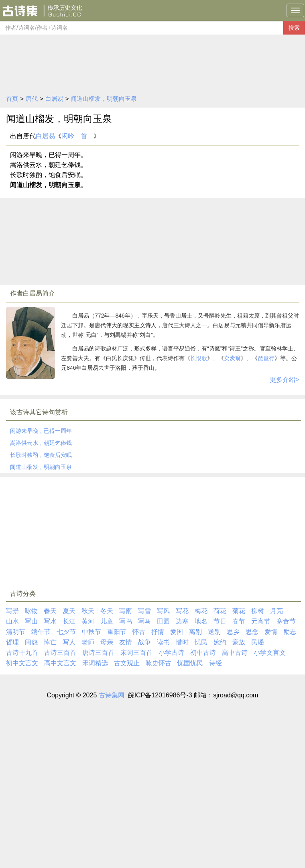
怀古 (139, 632)
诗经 (216, 663)
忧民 (201, 642)
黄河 (88, 621)
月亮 (277, 611)
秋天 (88, 611)
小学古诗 (171, 653)
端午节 (41, 632)
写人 (69, 642)
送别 (214, 632)
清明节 (16, 632)
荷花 (220, 611)
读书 (163, 642)
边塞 (182, 621)
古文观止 (127, 663)
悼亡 (50, 642)
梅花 (201, 611)
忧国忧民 (190, 663)
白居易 (54, 99)
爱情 (271, 632)
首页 (12, 99)
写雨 (126, 611)
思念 (252, 632)
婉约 (220, 642)
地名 (201, 621)
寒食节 (286, 621)
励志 (290, 632)
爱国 (177, 632)
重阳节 (117, 632)
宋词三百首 (136, 653)
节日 (220, 621)
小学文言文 (270, 653)
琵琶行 (266, 358)
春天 (50, 611)
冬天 (107, 611)
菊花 (239, 611)
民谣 (258, 642)
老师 (88, 642)
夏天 (69, 611)
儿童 (107, 621)
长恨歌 (199, 358)
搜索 (294, 28)
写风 (163, 611)
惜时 (182, 642)
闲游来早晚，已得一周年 (41, 431)
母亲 (107, 642)
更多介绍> (284, 380)
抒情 (158, 632)
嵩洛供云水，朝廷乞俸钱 (41, 443)
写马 (144, 621)
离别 (195, 632)
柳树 (258, 611)
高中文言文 (60, 663)
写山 (31, 621)
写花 (182, 611)
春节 (239, 621)
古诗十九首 (22, 653)
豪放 (239, 642)
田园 (163, 621)
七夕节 (66, 632)
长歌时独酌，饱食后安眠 (41, 455)
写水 (50, 621)
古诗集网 (112, 695)
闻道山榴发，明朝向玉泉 (104, 99)
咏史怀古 (159, 663)
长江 (69, 621)
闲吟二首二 (77, 136)
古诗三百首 (60, 653)
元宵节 (261, 621)
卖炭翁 (232, 358)
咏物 (31, 611)
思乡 (233, 632)
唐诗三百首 (98, 653)
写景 (12, 611)
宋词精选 (95, 663)
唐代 (32, 99)
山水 (12, 621)
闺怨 (31, 642)
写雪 (144, 611)
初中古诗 (203, 653)
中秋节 (91, 632)
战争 (144, 642)
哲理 (12, 642)
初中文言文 (22, 663)
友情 (126, 642)
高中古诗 (235, 653)
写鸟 (126, 621)
